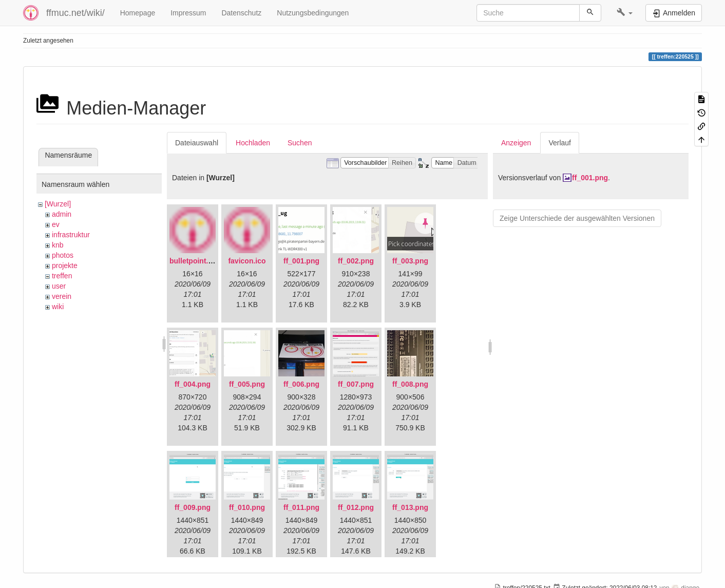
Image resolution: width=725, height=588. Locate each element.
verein (62, 296)
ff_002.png (356, 261)
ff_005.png (247, 384)
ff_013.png (410, 507)
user (59, 286)
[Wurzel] (58, 204)
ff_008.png (410, 384)
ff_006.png (301, 384)
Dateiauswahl (197, 143)
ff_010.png (247, 507)
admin (62, 214)
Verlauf (560, 143)
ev (56, 224)
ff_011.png (301, 507)
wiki (58, 307)
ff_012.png (356, 507)
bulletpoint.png (195, 261)
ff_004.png (193, 384)
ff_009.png (193, 507)
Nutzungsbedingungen (313, 13)
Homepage (138, 13)
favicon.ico (247, 261)
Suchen (300, 143)
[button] (625, 13)
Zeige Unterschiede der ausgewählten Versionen (577, 218)
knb (58, 245)
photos (63, 255)
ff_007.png (356, 384)
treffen (62, 276)
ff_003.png (410, 261)
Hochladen (253, 143)
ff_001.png (301, 261)
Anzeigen (516, 143)
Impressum (188, 13)
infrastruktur (71, 235)
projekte (65, 265)
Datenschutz (241, 13)
